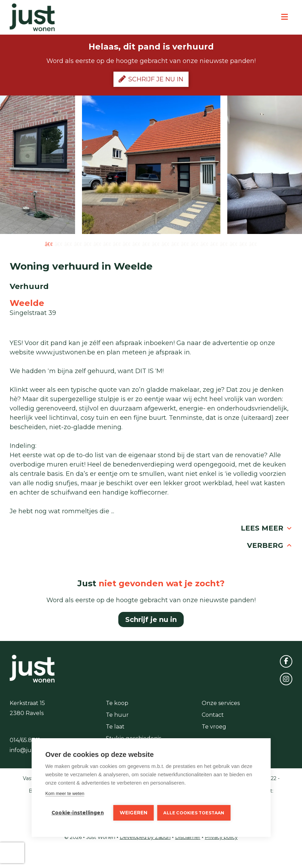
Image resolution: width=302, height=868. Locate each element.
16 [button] (195, 244)
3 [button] (68, 244)
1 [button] (49, 244)
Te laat (115, 727)
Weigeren (134, 813)
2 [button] (59, 244)
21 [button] (243, 244)
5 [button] (88, 244)
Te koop (117, 703)
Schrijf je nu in (151, 79)
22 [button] (253, 244)
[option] (151, 165)
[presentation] (12, 853)
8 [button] (117, 244)
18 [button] (214, 244)
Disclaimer (188, 837)
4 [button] (78, 244)
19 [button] (224, 244)
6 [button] (97, 244)
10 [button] (136, 244)
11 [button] (146, 244)
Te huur (117, 715)
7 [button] (107, 244)
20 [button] (234, 244)
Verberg (270, 545)
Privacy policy (221, 837)
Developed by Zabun (145, 837)
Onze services (221, 703)
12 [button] (156, 244)
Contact (213, 715)
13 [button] (166, 244)
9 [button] (127, 244)
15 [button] (185, 244)
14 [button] (175, 244)
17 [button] (205, 244)
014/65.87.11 (25, 740)
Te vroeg (214, 727)
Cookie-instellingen (78, 813)
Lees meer (267, 528)
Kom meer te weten (65, 793)
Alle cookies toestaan (194, 813)
